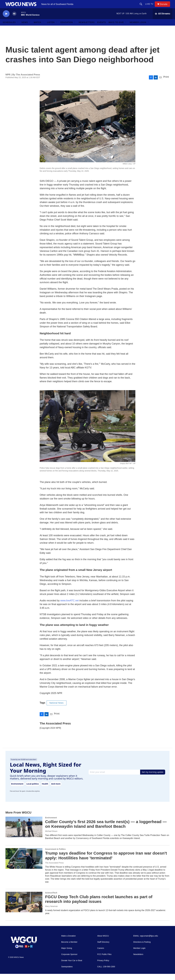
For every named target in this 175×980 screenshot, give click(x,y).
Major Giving (67, 954)
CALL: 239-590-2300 (106, 973)
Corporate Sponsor (69, 961)
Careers (101, 954)
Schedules (9, 28)
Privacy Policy (103, 967)
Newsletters (87, 28)
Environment (51, 824)
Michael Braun (51, 837)
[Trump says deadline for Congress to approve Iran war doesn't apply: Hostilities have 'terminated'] (24, 865)
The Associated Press (54, 869)
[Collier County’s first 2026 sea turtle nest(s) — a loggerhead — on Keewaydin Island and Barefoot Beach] (24, 833)
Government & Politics (55, 855)
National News (57, 709)
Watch (38, 28)
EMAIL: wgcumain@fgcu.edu (146, 942)
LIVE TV (151, 7)
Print (166, 83)
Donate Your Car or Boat (72, 967)
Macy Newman (51, 912)
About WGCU (103, 942)
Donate (165, 7)
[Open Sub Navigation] (18, 28)
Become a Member (69, 948)
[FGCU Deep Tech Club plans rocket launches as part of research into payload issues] (24, 908)
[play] (6, 20)
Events (102, 28)
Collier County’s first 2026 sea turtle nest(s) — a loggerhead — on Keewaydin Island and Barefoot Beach (106, 830)
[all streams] (162, 20)
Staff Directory (103, 948)
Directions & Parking (142, 948)
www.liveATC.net (70, 607)
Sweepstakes (67, 973)
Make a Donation (68, 942)
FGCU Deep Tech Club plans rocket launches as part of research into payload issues (99, 905)
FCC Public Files (104, 961)
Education (67, 28)
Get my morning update (153, 778)
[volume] (14, 20)
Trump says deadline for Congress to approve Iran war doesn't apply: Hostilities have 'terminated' (106, 862)
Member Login (138, 28)
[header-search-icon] (142, 7)
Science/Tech (51, 899)
